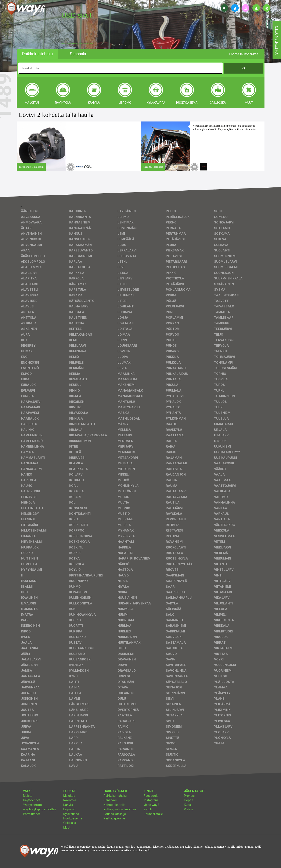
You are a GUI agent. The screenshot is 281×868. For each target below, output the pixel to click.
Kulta (188, 805)
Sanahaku (110, 800)
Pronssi (189, 796)
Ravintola (70, 800)
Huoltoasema (73, 818)
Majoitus (69, 796)
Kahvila (68, 805)
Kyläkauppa (71, 814)
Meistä (28, 796)
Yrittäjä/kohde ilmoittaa (120, 809)
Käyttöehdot (32, 800)
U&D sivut (76, 15)
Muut (67, 828)
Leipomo (69, 809)
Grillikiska (70, 823)
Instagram (151, 800)
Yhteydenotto (33, 805)
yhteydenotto (277, 40)
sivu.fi (148, 809)
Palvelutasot (32, 814)
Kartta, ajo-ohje (114, 818)
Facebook (151, 796)
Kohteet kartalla (114, 805)
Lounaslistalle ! (154, 814)
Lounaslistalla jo (115, 814)
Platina (189, 809)
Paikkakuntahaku (115, 796)
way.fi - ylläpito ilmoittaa (40, 809)
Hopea (189, 800)
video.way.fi (152, 805)
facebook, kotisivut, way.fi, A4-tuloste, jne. (77, 43)
